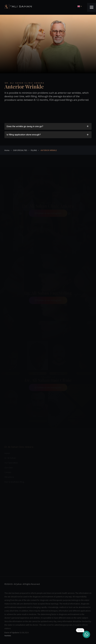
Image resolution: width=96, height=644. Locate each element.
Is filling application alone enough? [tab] (48, 135)
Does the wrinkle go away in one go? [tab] (48, 126)
